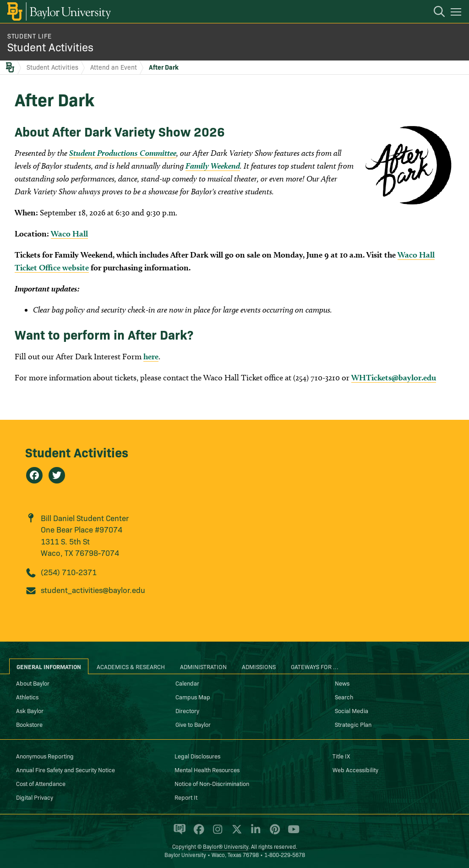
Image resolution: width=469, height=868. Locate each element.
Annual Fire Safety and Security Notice (65, 769)
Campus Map (193, 697)
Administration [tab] (203, 666)
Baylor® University (226, 846)
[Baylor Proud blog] (178, 833)
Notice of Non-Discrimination (212, 783)
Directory (187, 710)
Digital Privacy (35, 797)
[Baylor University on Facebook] (197, 833)
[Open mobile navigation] (457, 13)
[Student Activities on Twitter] (57, 475)
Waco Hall (69, 233)
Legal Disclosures (197, 756)
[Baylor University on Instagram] (216, 833)
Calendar (187, 683)
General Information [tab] (49, 666)
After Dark (164, 67)
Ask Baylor (30, 710)
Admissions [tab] (259, 666)
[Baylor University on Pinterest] (273, 833)
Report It (186, 797)
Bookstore (29, 724)
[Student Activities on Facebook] (34, 475)
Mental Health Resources (207, 769)
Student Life (30, 36)
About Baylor (33, 683)
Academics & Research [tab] (131, 666)
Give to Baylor (193, 724)
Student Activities (50, 47)
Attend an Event (114, 67)
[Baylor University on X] (235, 833)
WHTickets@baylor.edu (394, 377)
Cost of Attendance (41, 783)
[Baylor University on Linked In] (254, 833)
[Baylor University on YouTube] (291, 833)
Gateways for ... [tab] (315, 666)
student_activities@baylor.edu (93, 590)
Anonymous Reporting (45, 756)
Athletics (27, 697)
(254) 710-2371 (69, 572)
